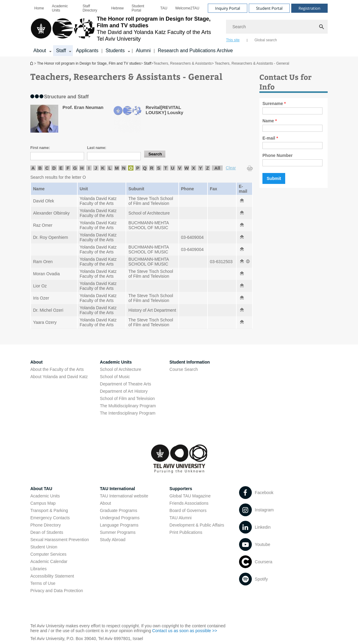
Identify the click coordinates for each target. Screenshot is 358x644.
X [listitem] (194, 168)
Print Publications (186, 532)
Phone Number (278, 155)
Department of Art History (124, 391)
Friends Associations (189, 503)
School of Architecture (120, 369)
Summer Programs (118, 532)
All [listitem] (217, 168)
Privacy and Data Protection (57, 591)
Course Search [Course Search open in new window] (184, 369)
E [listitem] (61, 168)
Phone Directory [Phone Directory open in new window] (46, 525)
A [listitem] (33, 168)
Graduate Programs (118, 510)
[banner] (179, 28)
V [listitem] (180, 168)
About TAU (41, 489)
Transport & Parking (49, 510)
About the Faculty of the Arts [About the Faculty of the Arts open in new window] (57, 369)
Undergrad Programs (120, 518)
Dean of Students (47, 532)
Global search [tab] (266, 40)
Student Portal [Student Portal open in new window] (138, 8)
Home (39, 8)
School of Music (115, 377)
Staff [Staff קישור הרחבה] (61, 51)
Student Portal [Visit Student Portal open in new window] (269, 8)
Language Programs (119, 525)
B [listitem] (40, 168)
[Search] (277, 27)
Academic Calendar (49, 561)
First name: (40, 148)
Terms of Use (43, 583)
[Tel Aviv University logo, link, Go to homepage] (125, 29)
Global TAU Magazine (190, 496)
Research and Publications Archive (195, 51)
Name (270, 121)
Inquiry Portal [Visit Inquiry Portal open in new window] (228, 8)
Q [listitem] (145, 168)
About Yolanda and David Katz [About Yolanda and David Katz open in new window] (59, 377)
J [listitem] (96, 168)
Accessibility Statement (52, 576)
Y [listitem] (201, 168)
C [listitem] (47, 168)
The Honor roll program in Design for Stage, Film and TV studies (32, 63)
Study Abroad (113, 540)
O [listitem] (131, 168)
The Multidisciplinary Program (128, 406)
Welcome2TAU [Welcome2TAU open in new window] (187, 8)
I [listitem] (89, 168)
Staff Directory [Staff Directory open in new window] (90, 8)
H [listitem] (82, 168)
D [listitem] (54, 168)
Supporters (181, 489)
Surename (274, 103)
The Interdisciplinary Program (128, 413)
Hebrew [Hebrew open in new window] (117, 8)
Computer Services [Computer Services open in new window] (48, 554)
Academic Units (60, 8)
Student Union (44, 547)
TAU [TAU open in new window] (164, 8)
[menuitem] (39, 8)
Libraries (39, 569)
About (105, 503)
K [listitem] (103, 168)
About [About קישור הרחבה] (40, 51)
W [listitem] (187, 168)
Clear (231, 168)
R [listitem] (152, 168)
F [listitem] (68, 168)
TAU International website (124, 496)
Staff (147, 63)
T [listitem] (165, 168)
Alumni (143, 51)
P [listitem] (138, 168)
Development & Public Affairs (197, 525)
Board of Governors (188, 510)
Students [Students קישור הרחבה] (115, 51)
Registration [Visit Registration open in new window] (309, 8)
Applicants (87, 51)
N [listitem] (124, 168)
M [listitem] (117, 168)
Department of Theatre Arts (125, 384)
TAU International (117, 489)
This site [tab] (233, 40)
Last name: (97, 148)
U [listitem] (173, 168)
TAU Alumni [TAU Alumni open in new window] (181, 518)
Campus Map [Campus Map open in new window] (43, 503)
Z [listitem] (207, 168)
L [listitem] (110, 168)
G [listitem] (75, 168)
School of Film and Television (127, 398)
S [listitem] (159, 168)
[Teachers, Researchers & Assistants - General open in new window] (242, 201)
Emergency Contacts (50, 518)
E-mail (270, 138)
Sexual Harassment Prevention (60, 540)
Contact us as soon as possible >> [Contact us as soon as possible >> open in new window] (185, 631)
